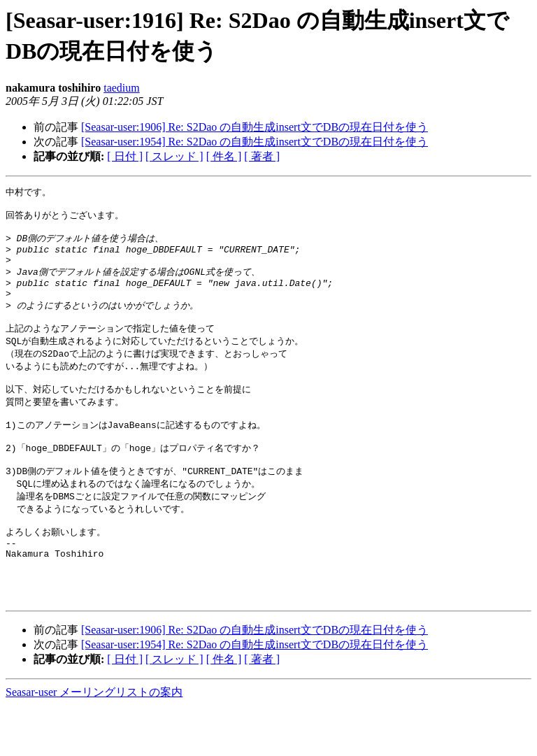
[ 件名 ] (224, 156)
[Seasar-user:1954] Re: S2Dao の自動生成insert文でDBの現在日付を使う (255, 142)
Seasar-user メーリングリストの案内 (94, 742)
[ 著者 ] (262, 156)
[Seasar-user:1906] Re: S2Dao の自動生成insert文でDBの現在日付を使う (255, 127)
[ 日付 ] (125, 156)
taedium (122, 88)
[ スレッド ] (174, 156)
